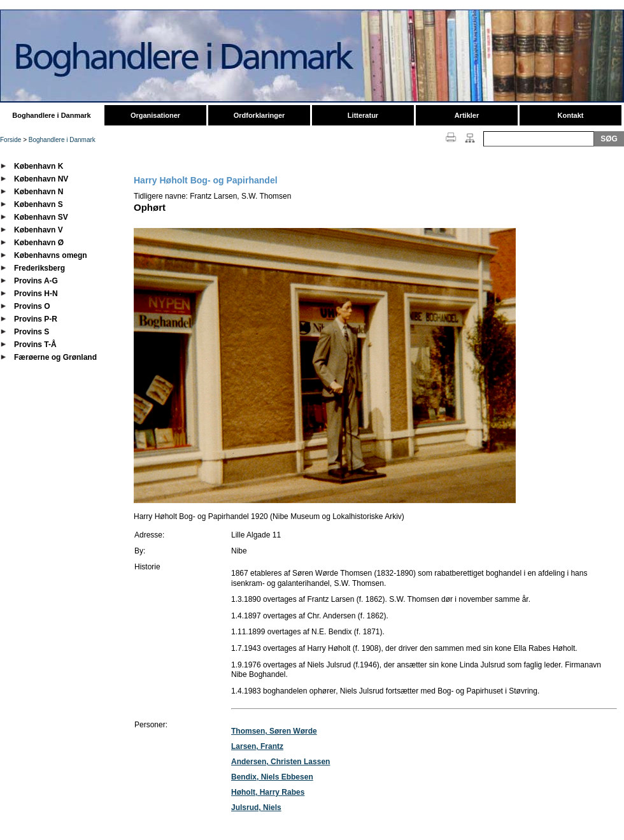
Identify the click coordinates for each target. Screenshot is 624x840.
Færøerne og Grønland (55, 357)
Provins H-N (36, 294)
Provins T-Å (35, 345)
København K (39, 166)
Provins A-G (36, 281)
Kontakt (571, 115)
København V (39, 230)
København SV (41, 217)
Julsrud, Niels (256, 808)
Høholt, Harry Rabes (268, 792)
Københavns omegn (51, 255)
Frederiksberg (39, 268)
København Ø (39, 243)
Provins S (32, 332)
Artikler (467, 115)
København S (39, 204)
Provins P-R (36, 319)
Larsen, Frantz (257, 746)
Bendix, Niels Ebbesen (272, 777)
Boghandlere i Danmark (51, 115)
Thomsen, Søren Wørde (274, 731)
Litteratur (363, 115)
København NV (41, 179)
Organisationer (155, 115)
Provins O (32, 306)
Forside (11, 140)
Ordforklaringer (259, 115)
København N (39, 192)
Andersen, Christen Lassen (280, 762)
